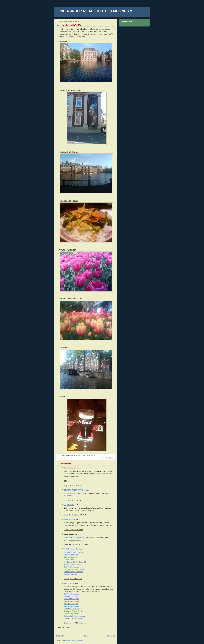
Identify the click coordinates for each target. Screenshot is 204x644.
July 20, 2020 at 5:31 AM (73, 579)
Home (86, 636)
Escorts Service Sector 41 (74, 572)
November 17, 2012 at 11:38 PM (76, 544)
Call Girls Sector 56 (71, 555)
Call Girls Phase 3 (71, 560)
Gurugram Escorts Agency (74, 619)
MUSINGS (109, 458)
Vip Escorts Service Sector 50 (75, 562)
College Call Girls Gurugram (74, 616)
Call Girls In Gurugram (72, 614)
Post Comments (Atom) (74, 641)
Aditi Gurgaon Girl (71, 549)
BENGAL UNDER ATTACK (74, 490)
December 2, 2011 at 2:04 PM (75, 515)
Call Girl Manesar (70, 574)
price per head (70, 519)
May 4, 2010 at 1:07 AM (73, 500)
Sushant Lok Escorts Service (75, 569)
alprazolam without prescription (75, 538)
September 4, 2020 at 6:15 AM (75, 623)
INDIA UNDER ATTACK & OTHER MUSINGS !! (96, 11)
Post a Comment (64, 628)
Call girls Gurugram (71, 596)
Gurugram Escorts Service (74, 611)
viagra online (69, 505)
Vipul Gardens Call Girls (73, 565)
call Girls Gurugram (71, 604)
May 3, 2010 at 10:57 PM (73, 486)
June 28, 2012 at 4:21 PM (73, 530)
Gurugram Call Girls (71, 609)
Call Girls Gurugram (71, 567)
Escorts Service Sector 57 (74, 552)
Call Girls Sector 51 (71, 557)
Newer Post (60, 636)
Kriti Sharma (69, 583)
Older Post (111, 636)
